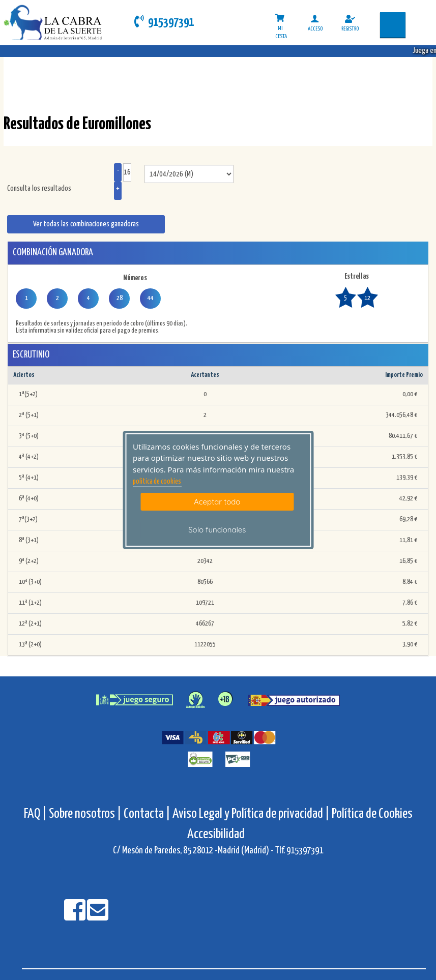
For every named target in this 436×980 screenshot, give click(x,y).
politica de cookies (157, 482)
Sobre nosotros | (85, 814)
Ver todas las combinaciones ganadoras (86, 224)
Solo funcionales (217, 530)
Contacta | (147, 814)
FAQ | (36, 814)
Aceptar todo (217, 502)
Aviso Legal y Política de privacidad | (252, 814)
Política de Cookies (372, 814)
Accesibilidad (216, 834)
